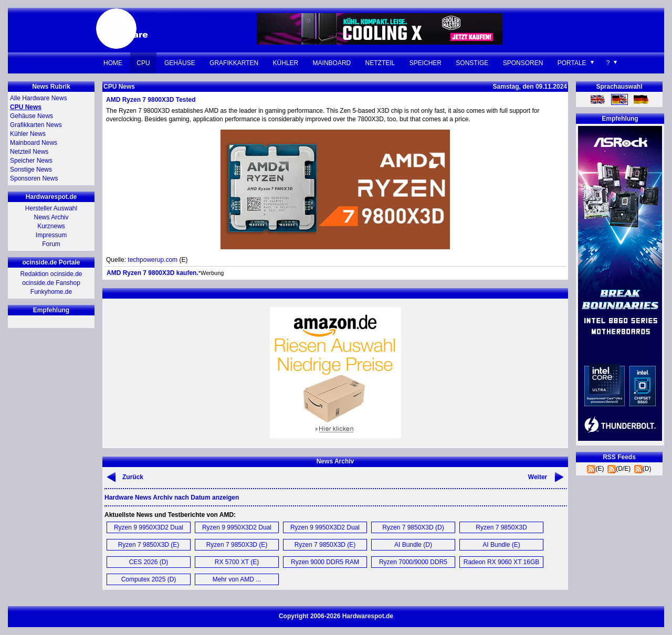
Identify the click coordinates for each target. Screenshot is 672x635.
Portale (572, 63)
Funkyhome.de (51, 292)
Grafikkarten (234, 63)
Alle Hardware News (39, 98)
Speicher (426, 63)
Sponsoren (523, 63)
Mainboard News (34, 143)
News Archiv (51, 217)
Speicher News (31, 161)
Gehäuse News (31, 116)
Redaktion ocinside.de (51, 274)
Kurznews (51, 226)
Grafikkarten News (36, 125)
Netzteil (380, 63)
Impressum (51, 235)
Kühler (286, 63)
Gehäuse (180, 63)
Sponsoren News (34, 178)
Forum (51, 244)
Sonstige (472, 63)
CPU (143, 63)
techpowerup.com (153, 260)
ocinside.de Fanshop (51, 283)
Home (113, 63)
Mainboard (332, 63)
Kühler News (28, 134)
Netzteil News (29, 152)
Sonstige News (31, 170)
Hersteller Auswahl (51, 208)
